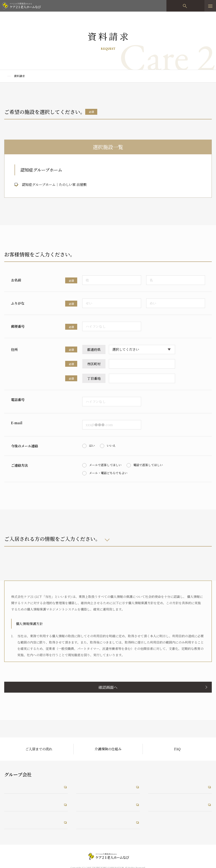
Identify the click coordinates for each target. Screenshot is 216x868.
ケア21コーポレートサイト (26, 785)
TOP (7, 76)
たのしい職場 (87, 785)
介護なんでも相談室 (20, 822)
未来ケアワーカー (163, 803)
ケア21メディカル (19, 803)
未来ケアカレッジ (163, 785)
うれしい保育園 (89, 822)
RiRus (82, 803)
